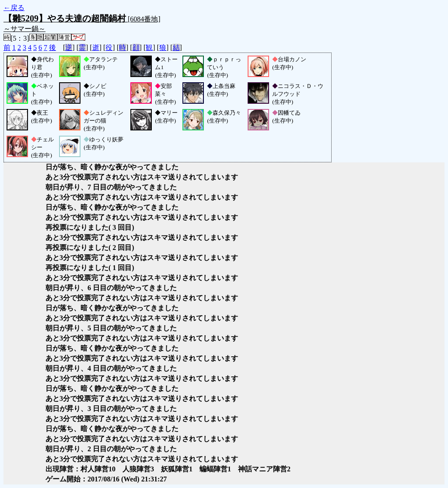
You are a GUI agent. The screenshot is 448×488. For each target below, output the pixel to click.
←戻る (14, 8)
